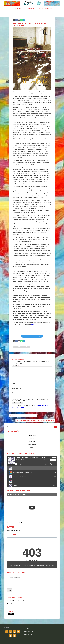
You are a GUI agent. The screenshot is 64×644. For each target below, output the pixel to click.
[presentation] (18, 586)
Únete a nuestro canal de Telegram (32, 336)
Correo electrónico (17, 388)
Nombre (15, 383)
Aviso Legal (26, 629)
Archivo (16, 14)
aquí (32, 325)
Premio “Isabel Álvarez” (30, 9)
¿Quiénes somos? (32, 436)
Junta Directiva (32, 445)
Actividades (8, 14)
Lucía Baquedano (21, 347)
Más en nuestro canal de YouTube (15, 523)
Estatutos (32, 439)
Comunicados (49, 9)
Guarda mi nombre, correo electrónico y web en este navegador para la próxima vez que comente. (30, 400)
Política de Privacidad (29, 632)
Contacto (32, 448)
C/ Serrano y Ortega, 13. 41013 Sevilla (21, 601)
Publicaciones (17, 9)
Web (13, 393)
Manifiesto (32, 442)
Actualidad (8, 9)
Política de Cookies (28, 635)
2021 (15, 347)
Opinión (41, 9)
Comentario (15, 366)
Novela (27, 347)
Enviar (9, 590)
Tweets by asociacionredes (14, 531)
